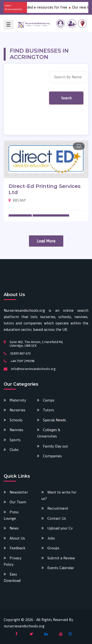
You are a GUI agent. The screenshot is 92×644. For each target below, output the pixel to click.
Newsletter (19, 492)
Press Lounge (11, 515)
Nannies (16, 430)
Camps (49, 400)
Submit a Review (61, 558)
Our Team (18, 502)
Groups (53, 548)
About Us (17, 538)
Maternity (18, 400)
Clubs (14, 450)
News (14, 528)
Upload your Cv (60, 528)
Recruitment (58, 508)
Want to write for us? (59, 495)
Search (66, 98)
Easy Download (12, 577)
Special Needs (54, 420)
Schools (16, 420)
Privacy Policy (13, 561)
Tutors (48, 410)
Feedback (17, 548)
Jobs (51, 538)
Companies (52, 456)
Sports (15, 440)
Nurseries (18, 410)
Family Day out (55, 446)
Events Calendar (61, 568)
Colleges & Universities (49, 433)
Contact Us (57, 518)
